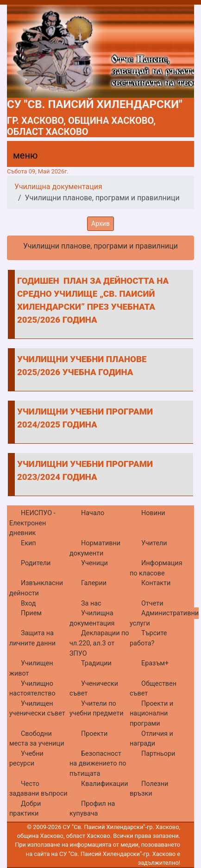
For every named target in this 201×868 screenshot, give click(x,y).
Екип (28, 543)
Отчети (152, 603)
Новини (153, 513)
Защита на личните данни (32, 638)
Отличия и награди (151, 739)
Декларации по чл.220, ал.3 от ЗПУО (99, 643)
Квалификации (104, 784)
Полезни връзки (149, 789)
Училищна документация (58, 187)
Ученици (94, 563)
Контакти (156, 583)
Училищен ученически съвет (37, 709)
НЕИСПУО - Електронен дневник (32, 523)
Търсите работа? (148, 638)
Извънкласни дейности (36, 588)
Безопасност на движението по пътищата (98, 764)
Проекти (94, 734)
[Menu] (20, 158)
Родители (36, 563)
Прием (31, 613)
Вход (28, 603)
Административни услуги (164, 618)
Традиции (96, 663)
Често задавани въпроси (38, 789)
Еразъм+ (155, 663)
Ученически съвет (94, 689)
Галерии (94, 583)
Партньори (158, 754)
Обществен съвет (153, 689)
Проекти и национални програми (151, 714)
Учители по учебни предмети (96, 709)
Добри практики (25, 809)
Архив (100, 223)
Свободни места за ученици (37, 739)
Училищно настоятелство (32, 689)
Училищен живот (31, 668)
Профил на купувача (92, 809)
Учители (154, 543)
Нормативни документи (95, 548)
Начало (93, 513)
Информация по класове (156, 568)
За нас (91, 603)
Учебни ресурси (26, 759)
